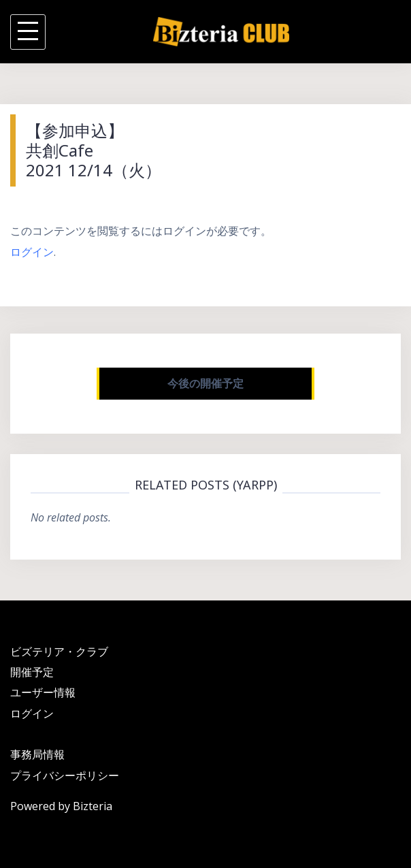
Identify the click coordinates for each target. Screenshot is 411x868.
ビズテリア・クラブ (59, 652)
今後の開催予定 (205, 383)
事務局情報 (37, 754)
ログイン (32, 252)
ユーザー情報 (43, 692)
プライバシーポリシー (65, 775)
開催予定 (32, 672)
